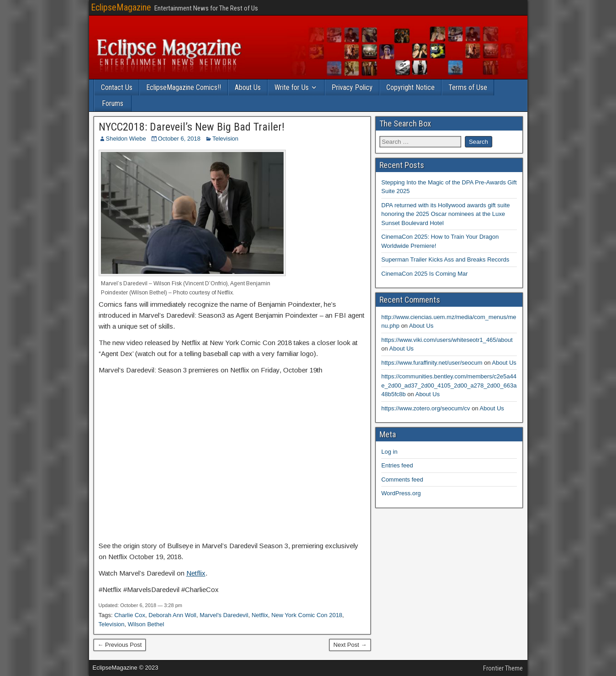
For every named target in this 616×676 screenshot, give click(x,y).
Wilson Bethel (146, 624)
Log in (389, 452)
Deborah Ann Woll (172, 615)
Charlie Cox (130, 615)
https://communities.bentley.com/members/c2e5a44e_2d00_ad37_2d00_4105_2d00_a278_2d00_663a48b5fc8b (449, 385)
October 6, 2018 (179, 139)
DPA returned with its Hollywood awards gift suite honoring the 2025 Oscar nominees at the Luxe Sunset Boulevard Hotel (446, 214)
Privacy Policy (352, 87)
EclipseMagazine (121, 7)
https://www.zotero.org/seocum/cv (426, 408)
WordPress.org (401, 493)
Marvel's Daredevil (224, 615)
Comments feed (402, 479)
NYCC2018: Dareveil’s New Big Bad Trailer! (192, 127)
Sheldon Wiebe (126, 139)
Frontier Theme (503, 668)
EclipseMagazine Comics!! (184, 87)
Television (225, 139)
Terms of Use (468, 87)
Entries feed (397, 465)
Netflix (196, 573)
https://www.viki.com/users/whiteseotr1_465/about (447, 340)
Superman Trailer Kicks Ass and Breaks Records (445, 259)
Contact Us (117, 87)
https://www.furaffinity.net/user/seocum (432, 363)
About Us (248, 87)
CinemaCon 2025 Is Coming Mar (424, 274)
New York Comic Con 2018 (307, 615)
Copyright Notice (411, 87)
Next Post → (350, 645)
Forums (113, 103)
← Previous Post (120, 645)
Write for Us (292, 87)
